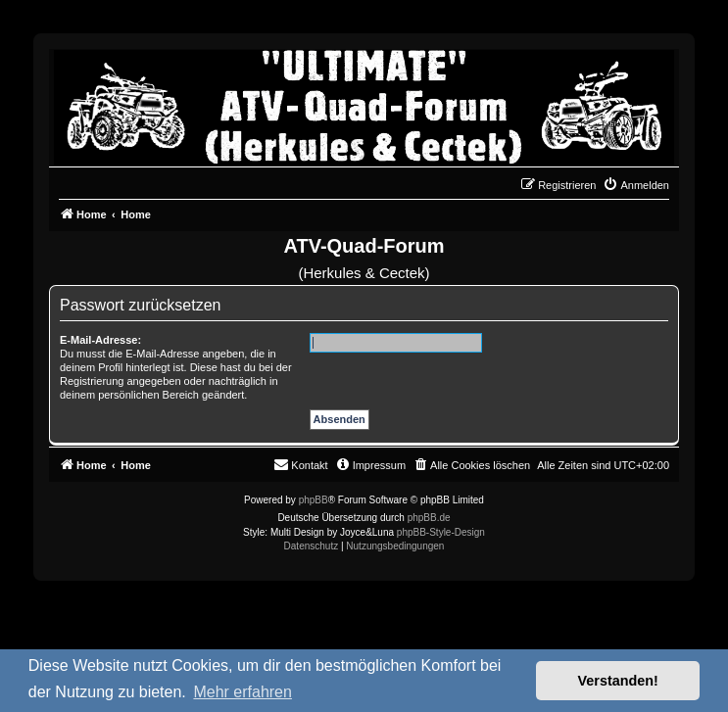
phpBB (314, 500)
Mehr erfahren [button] (243, 692)
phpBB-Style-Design (441, 532)
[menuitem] (636, 185)
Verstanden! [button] (618, 681)
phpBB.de (429, 518)
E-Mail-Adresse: (100, 340)
